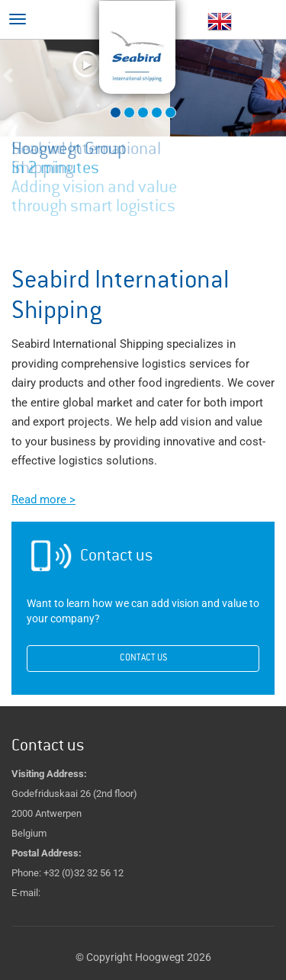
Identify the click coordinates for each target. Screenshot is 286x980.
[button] (21, 88)
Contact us (143, 658)
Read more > (43, 500)
